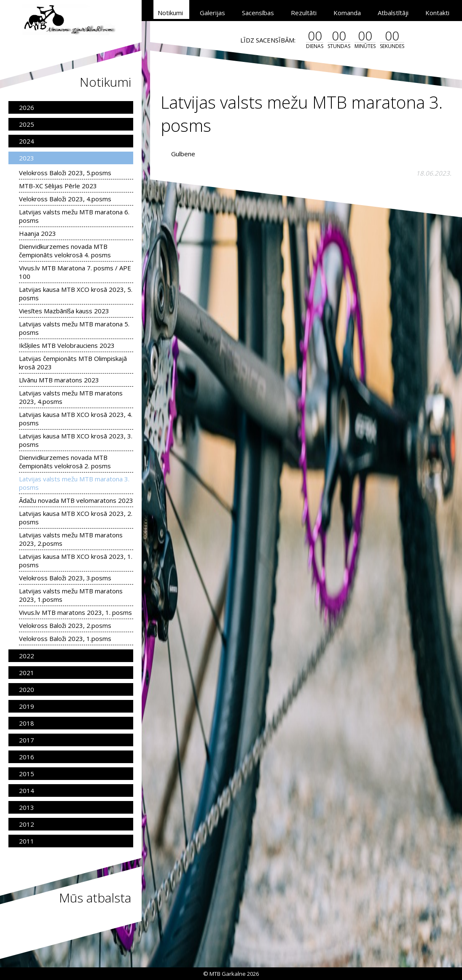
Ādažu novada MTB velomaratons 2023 (76, 500)
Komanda (347, 13)
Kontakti (437, 13)
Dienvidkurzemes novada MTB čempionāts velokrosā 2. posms (65, 462)
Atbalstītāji (393, 13)
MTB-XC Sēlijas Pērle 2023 (58, 186)
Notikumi (170, 13)
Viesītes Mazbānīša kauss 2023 (64, 311)
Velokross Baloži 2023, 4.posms (65, 199)
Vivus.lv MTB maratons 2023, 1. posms (75, 612)
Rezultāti (304, 13)
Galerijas (212, 13)
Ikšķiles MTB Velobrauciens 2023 (67, 345)
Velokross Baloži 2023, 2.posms (65, 625)
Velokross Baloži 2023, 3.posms (65, 578)
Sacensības (258, 13)
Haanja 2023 (38, 233)
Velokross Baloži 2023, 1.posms (65, 638)
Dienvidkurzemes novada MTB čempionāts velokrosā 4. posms (65, 251)
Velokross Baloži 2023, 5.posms (65, 173)
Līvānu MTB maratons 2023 (59, 380)
